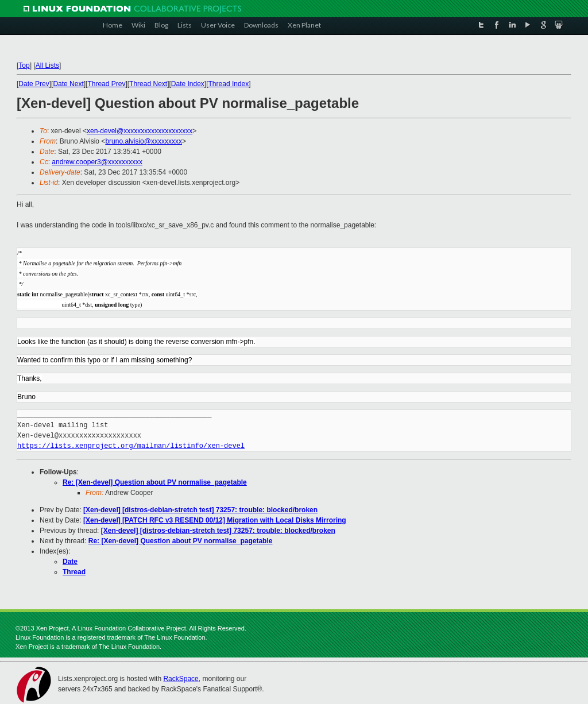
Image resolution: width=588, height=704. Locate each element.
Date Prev (34, 84)
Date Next (68, 84)
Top (24, 65)
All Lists (47, 65)
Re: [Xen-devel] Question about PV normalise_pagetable (155, 482)
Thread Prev (106, 84)
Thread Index (229, 84)
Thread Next (148, 84)
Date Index (188, 84)
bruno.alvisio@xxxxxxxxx (144, 141)
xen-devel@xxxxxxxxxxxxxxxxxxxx (140, 131)
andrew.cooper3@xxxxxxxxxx (97, 162)
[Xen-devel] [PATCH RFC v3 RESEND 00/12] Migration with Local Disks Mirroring (215, 520)
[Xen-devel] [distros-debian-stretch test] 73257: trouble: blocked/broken (200, 510)
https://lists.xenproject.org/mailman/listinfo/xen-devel (131, 446)
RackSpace (181, 679)
